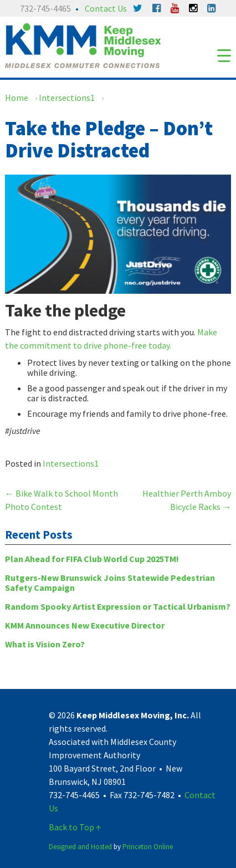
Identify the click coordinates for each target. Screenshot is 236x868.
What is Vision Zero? (45, 644)
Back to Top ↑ (75, 827)
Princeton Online (148, 847)
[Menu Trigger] (224, 55)
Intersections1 (67, 98)
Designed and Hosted (80, 847)
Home (17, 98)
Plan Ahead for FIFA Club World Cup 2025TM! (92, 559)
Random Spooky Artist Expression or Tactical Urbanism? (118, 606)
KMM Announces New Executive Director (85, 625)
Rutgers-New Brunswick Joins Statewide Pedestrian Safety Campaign (110, 583)
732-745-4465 (45, 8)
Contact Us (106, 8)
